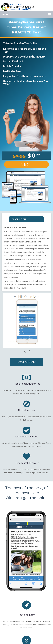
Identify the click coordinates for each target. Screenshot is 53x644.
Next (26, 164)
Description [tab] (19, 219)
